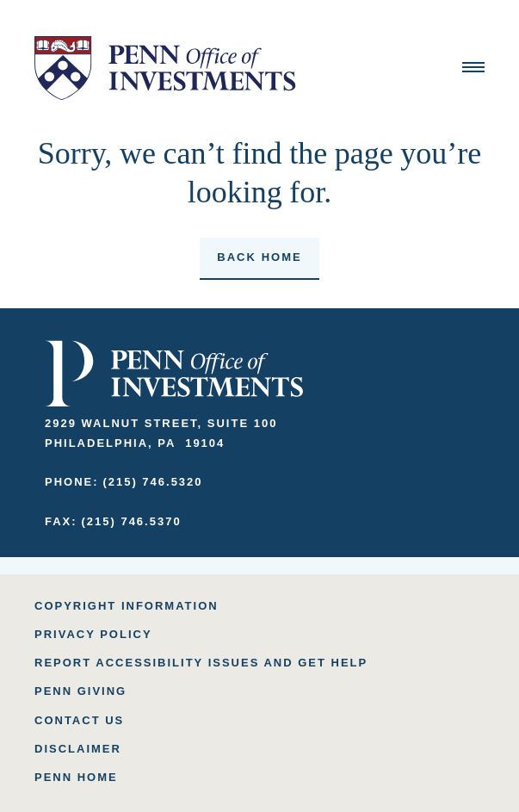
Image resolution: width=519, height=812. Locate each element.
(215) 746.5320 (152, 482)
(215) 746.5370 (131, 521)
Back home (259, 257)
